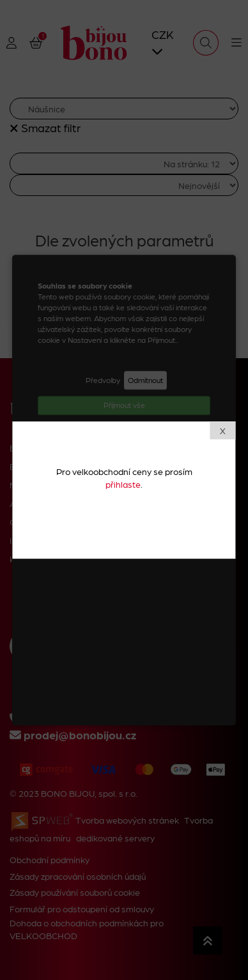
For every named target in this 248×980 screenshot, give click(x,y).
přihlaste (123, 484)
